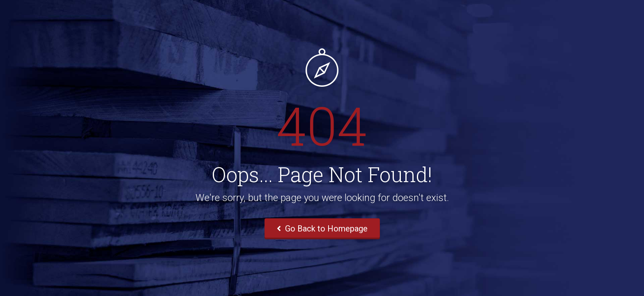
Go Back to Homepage (322, 229)
